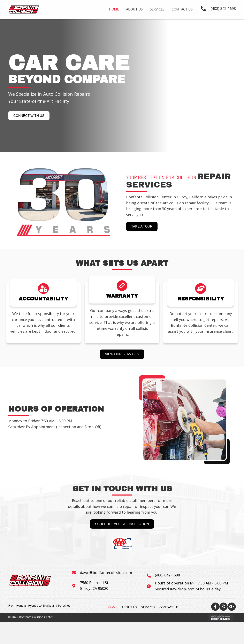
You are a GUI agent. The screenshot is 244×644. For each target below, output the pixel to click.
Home (113, 607)
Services (148, 607)
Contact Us (169, 607)
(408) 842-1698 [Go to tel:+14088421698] (167, 575)
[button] (29, 116)
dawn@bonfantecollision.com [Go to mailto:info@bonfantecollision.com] (106, 573)
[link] (114, 9)
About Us (129, 607)
